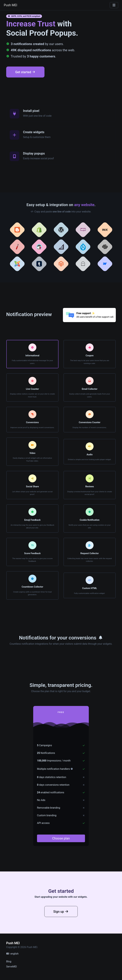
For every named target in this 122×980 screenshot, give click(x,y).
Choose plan (61, 838)
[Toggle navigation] (114, 5)
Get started (25, 72)
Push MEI (10, 5)
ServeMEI (12, 967)
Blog (9, 961)
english (12, 954)
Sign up (61, 923)
